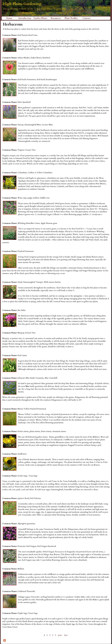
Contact (87, 18)
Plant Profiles (71, 18)
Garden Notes (40, 18)
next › (60, 635)
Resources (56, 18)
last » (66, 635)
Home (9, 18)
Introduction (25, 18)
